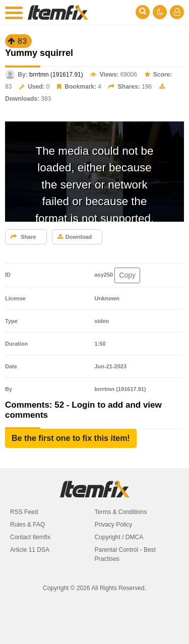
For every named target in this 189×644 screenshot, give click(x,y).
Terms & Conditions (121, 512)
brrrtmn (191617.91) (56, 75)
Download (75, 237)
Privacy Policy (114, 525)
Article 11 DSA (30, 550)
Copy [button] (127, 275)
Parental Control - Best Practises (125, 554)
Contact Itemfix (30, 537)
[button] (71, 438)
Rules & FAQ (27, 525)
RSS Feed (24, 512)
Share (23, 237)
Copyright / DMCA (119, 537)
